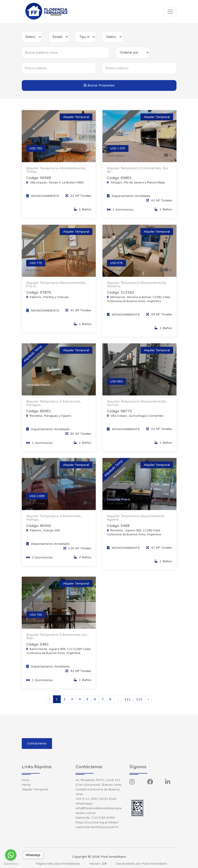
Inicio (26, 780)
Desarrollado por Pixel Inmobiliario (141, 864)
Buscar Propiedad (99, 85)
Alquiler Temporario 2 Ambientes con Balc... (57, 641)
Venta (26, 785)
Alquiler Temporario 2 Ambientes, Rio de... (137, 170)
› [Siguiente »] (148, 699)
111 (127, 699)
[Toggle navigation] (170, 12)
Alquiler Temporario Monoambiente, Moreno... (137, 289)
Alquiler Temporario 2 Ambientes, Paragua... (54, 408)
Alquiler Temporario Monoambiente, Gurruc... (137, 408)
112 (139, 699)
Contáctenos (37, 743)
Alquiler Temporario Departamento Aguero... (136, 522)
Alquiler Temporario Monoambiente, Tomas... (56, 170)
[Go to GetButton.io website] (11, 864)
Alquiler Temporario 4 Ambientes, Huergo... (54, 522)
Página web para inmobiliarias (58, 864)
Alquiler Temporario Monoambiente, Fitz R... (56, 289)
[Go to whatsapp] (11, 855)
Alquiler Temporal (35, 789)
